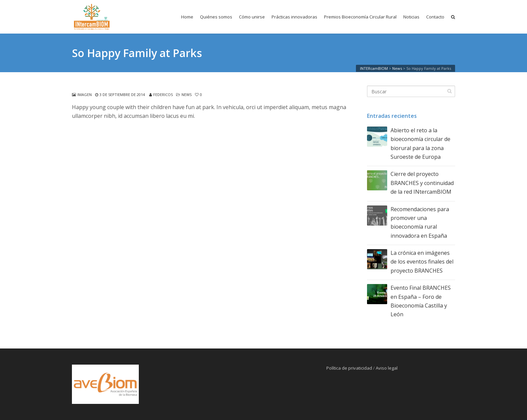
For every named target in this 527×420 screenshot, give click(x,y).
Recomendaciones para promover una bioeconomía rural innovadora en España (420, 222)
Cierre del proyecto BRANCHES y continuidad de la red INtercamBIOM (422, 183)
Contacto (435, 17)
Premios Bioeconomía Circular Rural (360, 17)
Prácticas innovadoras (294, 17)
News (187, 95)
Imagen (85, 95)
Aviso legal (387, 368)
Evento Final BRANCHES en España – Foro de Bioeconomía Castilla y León (421, 301)
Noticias (411, 17)
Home (187, 17)
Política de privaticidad (349, 368)
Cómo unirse (252, 17)
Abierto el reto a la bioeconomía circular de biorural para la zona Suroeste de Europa (420, 144)
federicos (163, 95)
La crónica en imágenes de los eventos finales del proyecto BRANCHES (422, 262)
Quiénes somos (216, 17)
